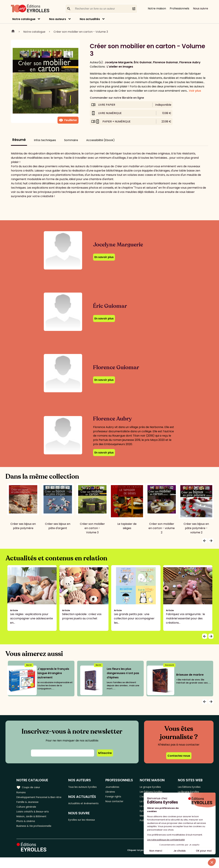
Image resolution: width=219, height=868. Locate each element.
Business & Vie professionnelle (37, 836)
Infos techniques (45, 140)
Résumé (19, 140)
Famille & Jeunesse (29, 808)
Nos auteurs (58, 19)
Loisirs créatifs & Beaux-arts (35, 819)
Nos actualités (90, 19)
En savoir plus (104, 257)
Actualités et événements (79, 811)
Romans (22, 793)
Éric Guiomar (143, 62)
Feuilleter (68, 120)
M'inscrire (105, 753)
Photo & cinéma (27, 831)
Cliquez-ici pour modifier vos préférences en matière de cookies (165, 861)
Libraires (113, 793)
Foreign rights (117, 798)
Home (13, 32)
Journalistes (116, 787)
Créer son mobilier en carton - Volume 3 (81, 32)
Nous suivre (201, 8)
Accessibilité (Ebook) (100, 140)
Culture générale (28, 814)
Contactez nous (179, 756)
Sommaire (71, 140)
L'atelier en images (120, 67)
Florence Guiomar (166, 62)
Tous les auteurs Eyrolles (81, 789)
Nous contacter (118, 804)
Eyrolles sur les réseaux (86, 830)
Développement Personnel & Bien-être (36, 800)
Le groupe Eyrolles (153, 787)
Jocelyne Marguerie (119, 62)
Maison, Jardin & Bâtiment (34, 825)
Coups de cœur (30, 787)
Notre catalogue (24, 19)
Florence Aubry (190, 62)
